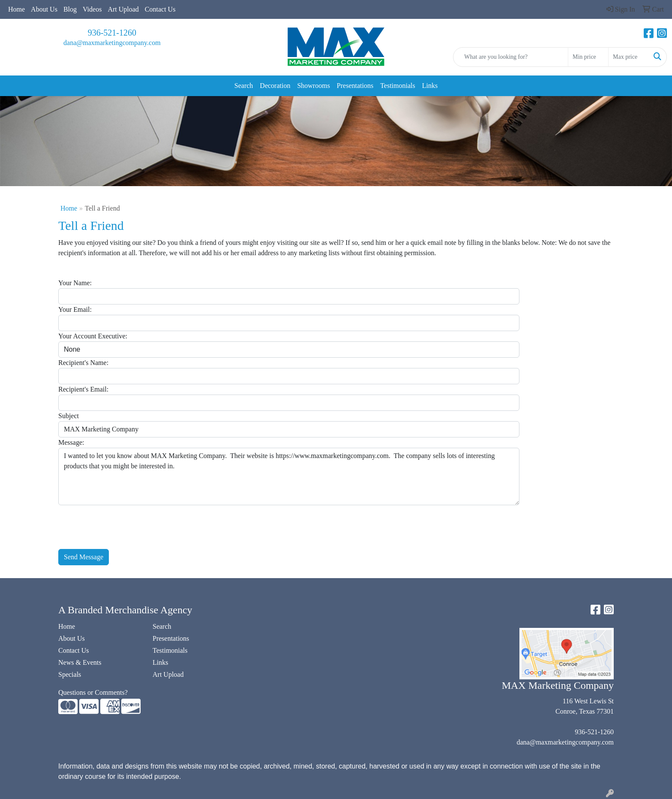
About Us (44, 9)
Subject (69, 416)
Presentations (355, 86)
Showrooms (313, 86)
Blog (70, 9)
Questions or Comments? (93, 692)
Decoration (275, 86)
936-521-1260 (112, 33)
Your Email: (75, 309)
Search (244, 86)
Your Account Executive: (93, 336)
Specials (70, 674)
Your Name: (75, 283)
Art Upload (123, 9)
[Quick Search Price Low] (588, 57)
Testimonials (398, 86)
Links (430, 86)
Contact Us (160, 9)
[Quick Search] (511, 57)
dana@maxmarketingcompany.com (112, 43)
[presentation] (123, 522)
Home (16, 9)
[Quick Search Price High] (628, 57)
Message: (71, 442)
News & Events (80, 662)
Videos (92, 9)
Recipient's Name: (83, 363)
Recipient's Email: (83, 389)
